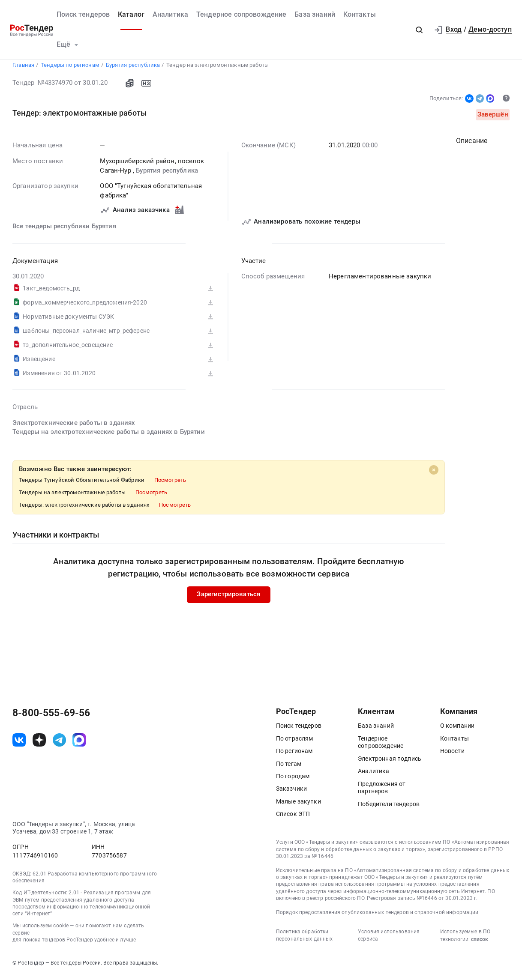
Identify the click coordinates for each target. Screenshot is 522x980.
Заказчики (291, 792)
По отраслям (295, 742)
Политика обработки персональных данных (304, 938)
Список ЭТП (293, 817)
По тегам (289, 767)
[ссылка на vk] (19, 743)
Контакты (360, 15)
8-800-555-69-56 (51, 717)
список (480, 943)
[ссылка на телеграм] (59, 743)
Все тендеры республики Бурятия (64, 230)
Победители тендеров (389, 807)
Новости (452, 754)
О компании (457, 729)
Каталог (131, 15)
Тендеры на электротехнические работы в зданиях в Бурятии (109, 436)
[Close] (434, 473)
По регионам (294, 754)
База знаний (315, 15)
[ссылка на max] (79, 743)
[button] (419, 30)
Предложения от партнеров (382, 791)
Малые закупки (298, 805)
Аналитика (170, 15)
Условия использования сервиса (389, 938)
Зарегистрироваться (229, 598)
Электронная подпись (390, 762)
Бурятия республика (167, 174)
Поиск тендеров (83, 15)
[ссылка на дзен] (39, 743)
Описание (472, 144)
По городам (293, 780)
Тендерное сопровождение (241, 15)
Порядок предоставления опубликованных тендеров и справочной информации (377, 916)
